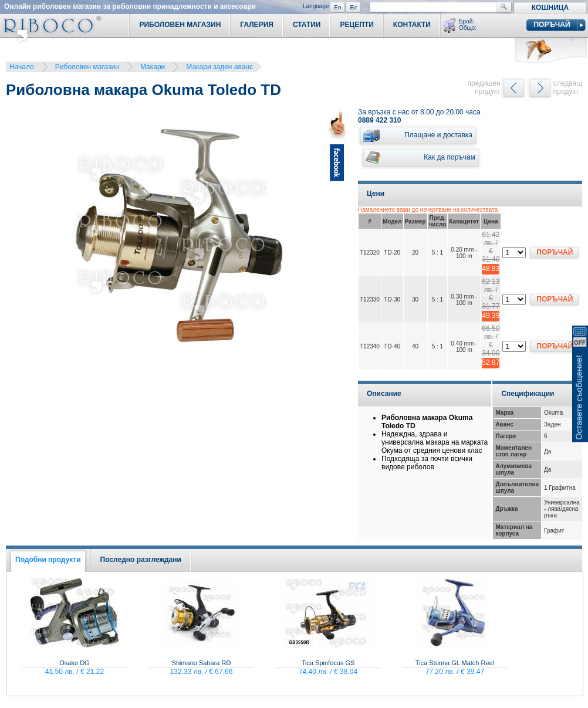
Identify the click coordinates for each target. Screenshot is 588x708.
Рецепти (356, 25)
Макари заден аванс (219, 67)
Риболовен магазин (87, 67)
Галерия (257, 25)
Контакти (412, 25)
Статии (307, 25)
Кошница (550, 8)
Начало (22, 67)
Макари (153, 67)
